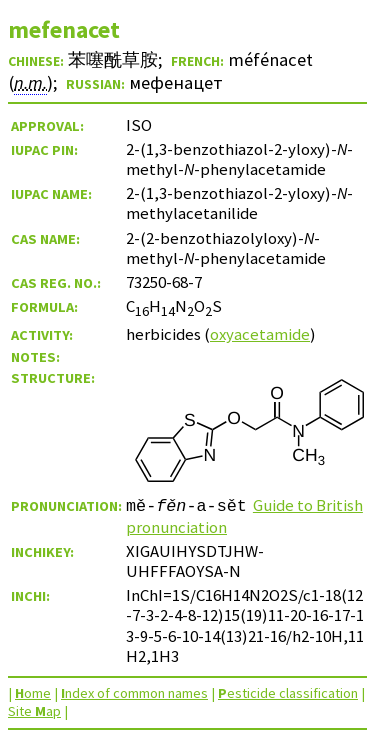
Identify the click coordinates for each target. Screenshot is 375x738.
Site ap (34, 711)
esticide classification (288, 693)
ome (33, 693)
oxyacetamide (260, 334)
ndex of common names (134, 693)
